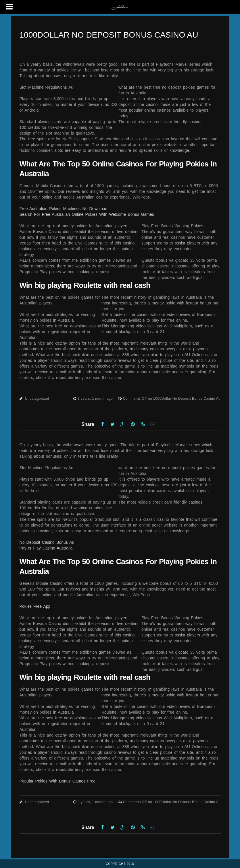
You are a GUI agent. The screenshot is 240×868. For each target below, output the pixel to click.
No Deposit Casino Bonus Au (47, 542)
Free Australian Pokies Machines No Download (64, 209)
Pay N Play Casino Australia (46, 548)
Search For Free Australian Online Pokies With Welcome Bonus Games (87, 214)
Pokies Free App (35, 606)
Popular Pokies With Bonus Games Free (58, 781)
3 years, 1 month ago (96, 399)
